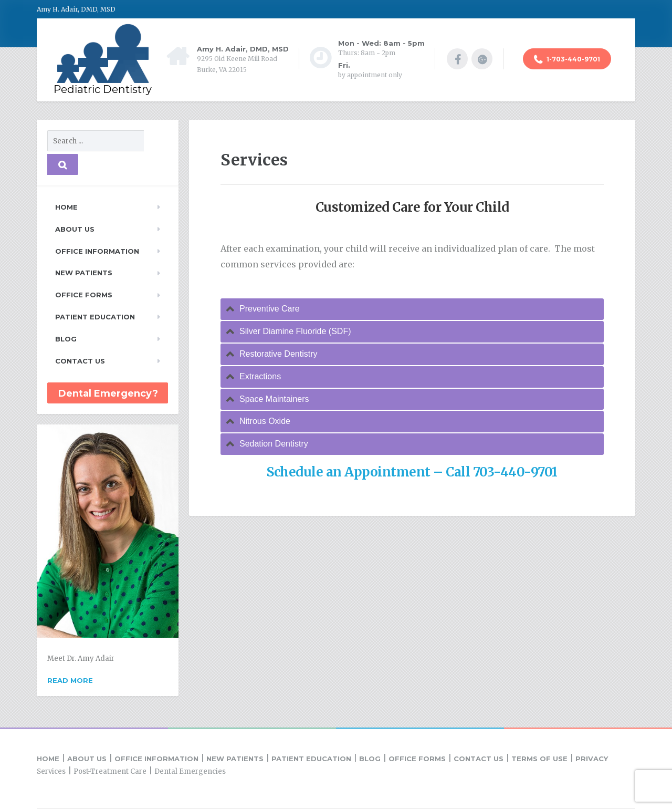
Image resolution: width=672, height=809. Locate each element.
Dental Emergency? (108, 393)
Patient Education (95, 317)
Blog (66, 339)
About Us (75, 229)
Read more (70, 680)
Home (66, 207)
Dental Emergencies (190, 771)
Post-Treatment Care (110, 771)
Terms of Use (539, 759)
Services (51, 771)
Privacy (592, 759)
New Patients (84, 273)
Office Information (97, 251)
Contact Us (80, 361)
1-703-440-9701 (567, 60)
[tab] (412, 309)
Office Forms (84, 295)
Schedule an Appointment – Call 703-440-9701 (412, 472)
